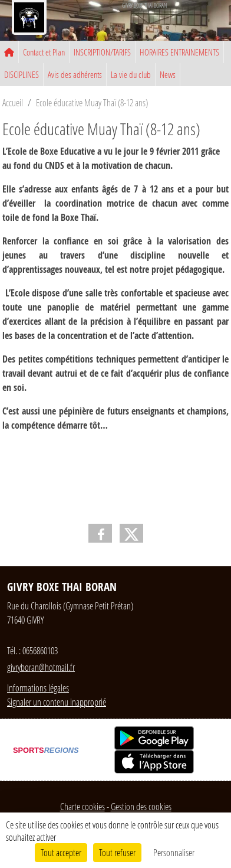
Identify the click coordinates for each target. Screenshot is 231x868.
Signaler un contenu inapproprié (57, 702)
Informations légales (38, 688)
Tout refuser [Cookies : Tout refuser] (117, 852)
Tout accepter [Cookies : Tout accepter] (61, 852)
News (168, 74)
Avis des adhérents (75, 74)
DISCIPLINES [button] (22, 74)
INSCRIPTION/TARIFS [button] (102, 52)
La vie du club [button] (131, 74)
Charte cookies (82, 806)
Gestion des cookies (141, 806)
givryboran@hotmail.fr (41, 667)
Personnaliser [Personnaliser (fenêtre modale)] (174, 852)
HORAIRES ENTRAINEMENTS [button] (179, 52)
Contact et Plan (44, 52)
